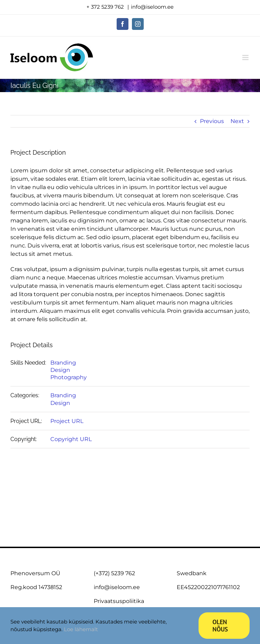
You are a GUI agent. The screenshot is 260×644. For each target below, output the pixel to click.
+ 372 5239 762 (106, 7)
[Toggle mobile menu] (246, 58)
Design (60, 370)
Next (237, 121)
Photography (69, 377)
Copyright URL (71, 439)
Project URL (67, 421)
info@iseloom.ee (152, 7)
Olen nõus (220, 626)
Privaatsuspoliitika (119, 601)
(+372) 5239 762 (114, 573)
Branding (63, 363)
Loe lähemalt (81, 629)
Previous (212, 121)
